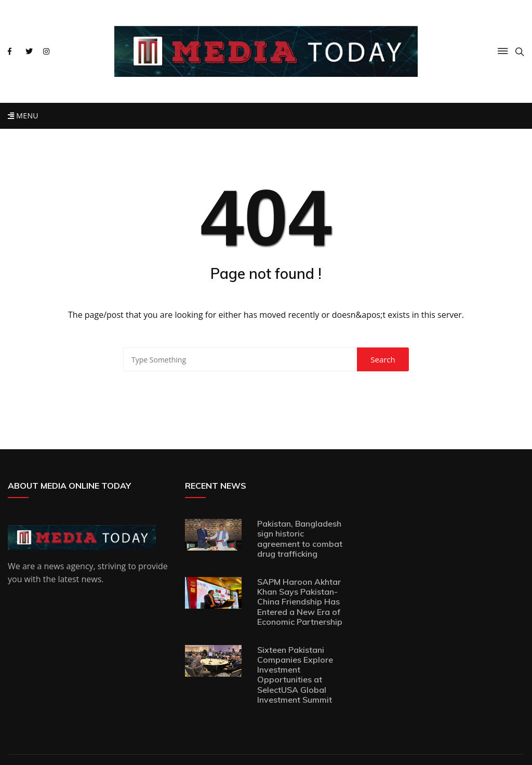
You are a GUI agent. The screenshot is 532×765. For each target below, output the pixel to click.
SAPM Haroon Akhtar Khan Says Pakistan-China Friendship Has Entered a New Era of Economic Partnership (300, 602)
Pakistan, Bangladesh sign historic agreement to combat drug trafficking (300, 539)
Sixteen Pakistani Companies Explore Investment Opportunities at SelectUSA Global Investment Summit (295, 675)
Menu (23, 116)
